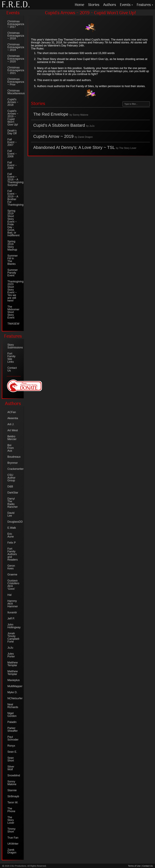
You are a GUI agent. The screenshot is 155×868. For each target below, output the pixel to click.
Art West (13, 430)
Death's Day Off (12, 132)
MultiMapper (14, 686)
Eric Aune (11, 535)
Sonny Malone (12, 783)
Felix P (12, 543)
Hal (9, 595)
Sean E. (12, 752)
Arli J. (11, 424)
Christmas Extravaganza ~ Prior (14, 82)
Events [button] (126, 5)
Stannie (12, 790)
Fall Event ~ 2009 (12, 165)
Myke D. (12, 692)
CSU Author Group (11, 478)
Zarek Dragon (12, 851)
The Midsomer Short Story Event (13, 312)
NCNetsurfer (14, 698)
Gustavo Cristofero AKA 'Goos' (13, 585)
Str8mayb (13, 796)
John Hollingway (14, 626)
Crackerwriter (14, 469)
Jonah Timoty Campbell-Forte (14, 637)
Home (79, 5)
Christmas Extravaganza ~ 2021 (14, 70)
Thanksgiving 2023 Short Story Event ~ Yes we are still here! (14, 291)
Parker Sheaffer (13, 729)
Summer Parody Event (13, 273)
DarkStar (13, 493)
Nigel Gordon (12, 715)
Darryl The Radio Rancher (13, 503)
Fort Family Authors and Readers (13, 554)
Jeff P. (11, 619)
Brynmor (13, 463)
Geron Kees (11, 567)
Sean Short (11, 759)
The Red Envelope (61, 114)
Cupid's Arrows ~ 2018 (13, 102)
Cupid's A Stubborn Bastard (64, 125)
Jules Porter (11, 655)
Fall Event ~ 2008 (12, 154)
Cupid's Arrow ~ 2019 (63, 136)
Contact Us (12, 369)
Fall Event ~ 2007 (12, 142)
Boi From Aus (11, 448)
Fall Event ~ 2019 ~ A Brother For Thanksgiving (14, 198)
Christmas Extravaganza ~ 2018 (14, 36)
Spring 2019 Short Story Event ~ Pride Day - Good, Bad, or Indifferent (13, 223)
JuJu (10, 648)
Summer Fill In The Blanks (13, 260)
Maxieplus (14, 680)
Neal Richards (13, 706)
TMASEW (13, 324)
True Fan (13, 838)
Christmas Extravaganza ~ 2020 (14, 59)
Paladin (12, 722)
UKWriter (13, 844)
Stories (94, 5)
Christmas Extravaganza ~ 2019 (14, 47)
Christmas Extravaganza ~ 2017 (14, 24)
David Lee (11, 514)
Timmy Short (11, 830)
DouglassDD (14, 522)
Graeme (12, 575)
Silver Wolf (11, 768)
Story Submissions (14, 346)
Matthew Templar (13, 664)
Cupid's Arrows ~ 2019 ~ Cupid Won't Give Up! (13, 118)
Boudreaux (14, 457)
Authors (110, 5)
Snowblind (14, 775)
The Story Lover (11, 820)
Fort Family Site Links (11, 358)
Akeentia (13, 418)
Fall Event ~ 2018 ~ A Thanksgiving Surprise (14, 180)
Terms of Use (134, 866)
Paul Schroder (13, 738)
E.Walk (12, 528)
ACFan (12, 412)
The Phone (11, 810)
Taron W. (13, 802)
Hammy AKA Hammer (13, 604)
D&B (10, 487)
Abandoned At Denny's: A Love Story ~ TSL (85, 147)
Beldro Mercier (12, 438)
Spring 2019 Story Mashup (12, 246)
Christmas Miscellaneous (14, 92)
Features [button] (145, 5)
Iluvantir (12, 612)
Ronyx (11, 746)
